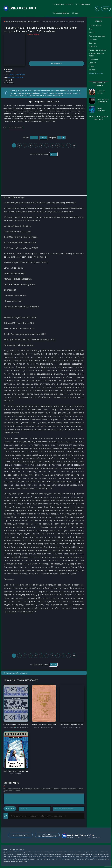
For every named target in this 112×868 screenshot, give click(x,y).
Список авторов (61, 13)
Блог (75, 13)
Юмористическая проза (96, 55)
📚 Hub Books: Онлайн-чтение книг (15, 22)
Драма (92, 66)
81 (74, 145)
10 (63, 145)
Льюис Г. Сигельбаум (17, 74)
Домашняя (93, 59)
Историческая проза (98, 50)
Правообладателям (21, 835)
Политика (93, 39)
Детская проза (95, 25)
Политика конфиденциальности (47, 835)
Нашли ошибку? (35, 34)
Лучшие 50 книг (83, 4)
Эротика (92, 63)
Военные (93, 43)
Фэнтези (92, 70)
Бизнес (92, 32)
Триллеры (93, 46)
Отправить (10, 809)
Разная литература (97, 36)
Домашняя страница (63, 4)
